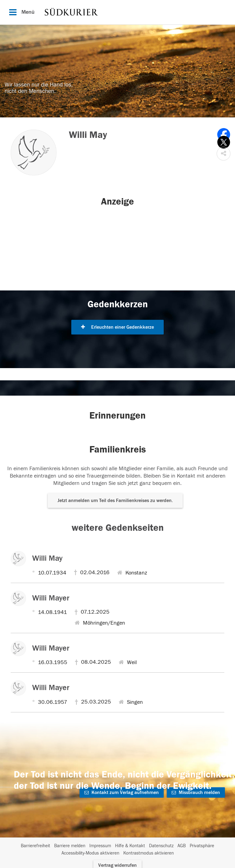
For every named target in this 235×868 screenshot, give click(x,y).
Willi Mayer (51, 598)
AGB (182, 846)
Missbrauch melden (196, 792)
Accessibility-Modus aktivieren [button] (90, 853)
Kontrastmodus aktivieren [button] (149, 853)
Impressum (100, 846)
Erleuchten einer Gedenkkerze (117, 327)
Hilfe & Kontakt (130, 846)
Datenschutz (161, 846)
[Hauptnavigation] (117, 12)
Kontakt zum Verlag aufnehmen (122, 792)
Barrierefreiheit (35, 846)
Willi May (47, 558)
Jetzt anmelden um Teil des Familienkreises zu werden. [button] (115, 500)
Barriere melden (70, 846)
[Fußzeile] (117, 850)
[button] (224, 154)
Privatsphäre (202, 846)
